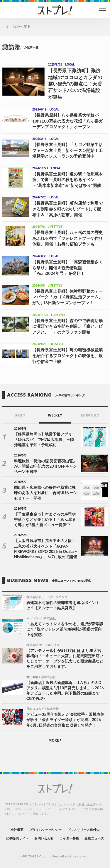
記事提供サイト (17, 838)
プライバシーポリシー (45, 830)
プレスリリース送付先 (83, 830)
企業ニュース (94, 838)
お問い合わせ (44, 838)
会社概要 (17, 830)
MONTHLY (90, 415)
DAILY (20, 415)
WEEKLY (55, 415)
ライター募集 (69, 838)
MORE (55, 740)
